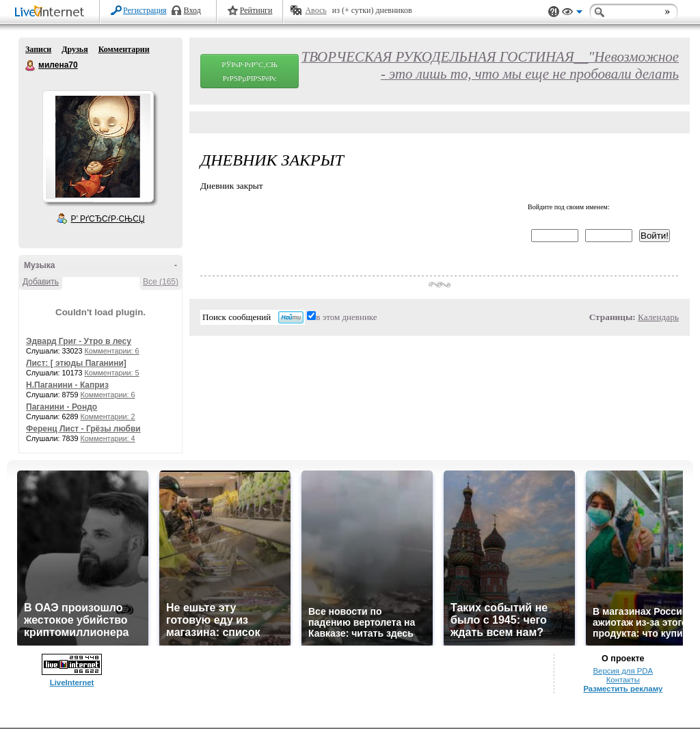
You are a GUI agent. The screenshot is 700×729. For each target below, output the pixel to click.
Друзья (75, 49)
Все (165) (161, 282)
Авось (315, 10)
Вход (192, 10)
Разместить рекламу (623, 689)
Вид (572, 14)
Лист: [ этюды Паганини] (76, 363)
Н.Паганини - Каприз (67, 385)
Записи (38, 49)
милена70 (31, 66)
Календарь (658, 317)
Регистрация (145, 10)
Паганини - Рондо (62, 407)
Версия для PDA (623, 671)
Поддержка (554, 12)
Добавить (41, 282)
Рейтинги (256, 10)
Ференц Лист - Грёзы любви (83, 429)
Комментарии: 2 (108, 416)
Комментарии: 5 (112, 373)
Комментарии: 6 (112, 351)
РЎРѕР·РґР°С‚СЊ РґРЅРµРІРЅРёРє (250, 71)
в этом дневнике (346, 317)
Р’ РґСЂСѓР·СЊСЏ (108, 219)
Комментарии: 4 (108, 438)
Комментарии (124, 49)
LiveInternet (52, 13)
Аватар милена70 (98, 146)
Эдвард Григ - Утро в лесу (79, 341)
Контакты (623, 680)
